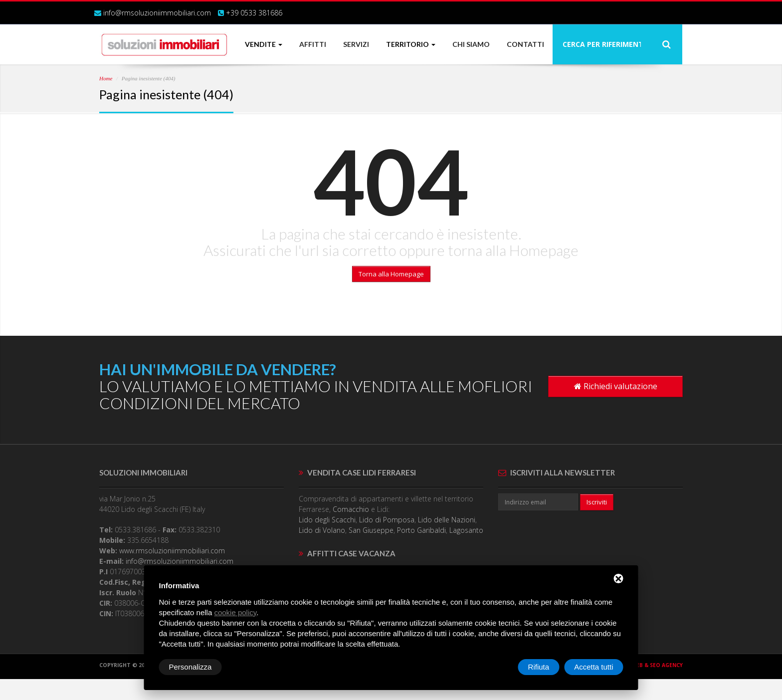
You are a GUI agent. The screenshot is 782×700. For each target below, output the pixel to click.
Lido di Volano (322, 530)
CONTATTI (525, 44)
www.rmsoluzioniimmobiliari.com (172, 551)
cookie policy (235, 612)
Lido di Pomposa (387, 520)
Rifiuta (539, 667)
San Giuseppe (371, 530)
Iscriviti (597, 502)
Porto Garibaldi (421, 530)
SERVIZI (356, 44)
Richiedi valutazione (616, 386)
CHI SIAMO (471, 44)
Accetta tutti (593, 667)
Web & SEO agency (657, 665)
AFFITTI (313, 44)
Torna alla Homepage (391, 274)
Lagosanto (466, 530)
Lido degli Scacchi (327, 520)
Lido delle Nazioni (447, 520)
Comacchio (351, 509)
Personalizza (191, 667)
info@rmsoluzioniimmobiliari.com (157, 13)
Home (106, 78)
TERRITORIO (411, 44)
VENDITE (264, 44)
